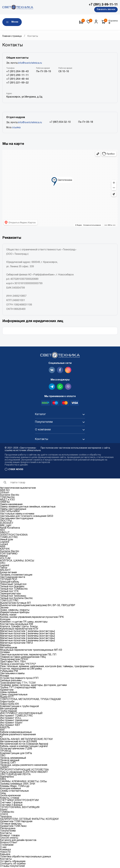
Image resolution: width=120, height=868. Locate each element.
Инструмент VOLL (11, 719)
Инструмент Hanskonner (14, 721)
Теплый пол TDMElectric (14, 590)
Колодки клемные (10, 789)
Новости (5, 853)
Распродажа (8, 829)
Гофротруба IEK (9, 705)
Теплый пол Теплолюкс (13, 597)
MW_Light (6, 526)
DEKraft (5, 493)
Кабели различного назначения (18, 735)
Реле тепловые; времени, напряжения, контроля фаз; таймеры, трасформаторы (47, 667)
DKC (3, 564)
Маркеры (5, 646)
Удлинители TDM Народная (16, 822)
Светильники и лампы (12, 674)
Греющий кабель (10, 583)
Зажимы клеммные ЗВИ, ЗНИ (17, 785)
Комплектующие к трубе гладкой (19, 707)
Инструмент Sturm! (11, 723)
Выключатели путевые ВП (15, 604)
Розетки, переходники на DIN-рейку (21, 669)
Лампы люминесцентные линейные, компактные (28, 507)
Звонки (4, 608)
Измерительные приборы (15, 613)
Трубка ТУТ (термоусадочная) (18, 688)
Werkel (4, 557)
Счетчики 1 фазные (11, 803)
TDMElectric (7, 813)
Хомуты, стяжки (10, 799)
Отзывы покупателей (12, 867)
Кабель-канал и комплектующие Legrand (24, 747)
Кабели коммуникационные (16, 733)
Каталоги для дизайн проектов (18, 841)
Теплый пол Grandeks (12, 587)
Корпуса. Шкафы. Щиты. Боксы (19, 627)
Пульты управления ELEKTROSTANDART (24, 773)
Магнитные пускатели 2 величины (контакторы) (27, 634)
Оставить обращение (13, 862)
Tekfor (4, 568)
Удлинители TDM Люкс (13, 827)
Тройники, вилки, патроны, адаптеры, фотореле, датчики (33, 686)
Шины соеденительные (14, 695)
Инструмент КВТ (10, 726)
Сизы (3, 794)
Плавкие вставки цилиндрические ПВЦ (23, 658)
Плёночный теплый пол (13, 585)
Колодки (5, 620)
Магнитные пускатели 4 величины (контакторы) (27, 639)
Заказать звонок (106, 9)
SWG (3, 780)
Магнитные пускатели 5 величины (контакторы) (27, 641)
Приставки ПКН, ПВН (13, 662)
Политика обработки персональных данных (25, 857)
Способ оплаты (9, 839)
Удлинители (7, 691)
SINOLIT (5, 533)
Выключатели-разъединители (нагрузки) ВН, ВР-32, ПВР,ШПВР (38, 606)
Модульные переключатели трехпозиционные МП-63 (31, 651)
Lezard (4, 545)
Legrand (5, 543)
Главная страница (12, 37)
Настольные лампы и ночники (17, 514)
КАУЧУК (5, 550)
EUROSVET (7, 524)
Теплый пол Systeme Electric (16, 599)
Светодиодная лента (12, 578)
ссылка (16, 128)
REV (2, 531)
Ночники (5, 653)
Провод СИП (8, 763)
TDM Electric (7, 498)
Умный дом (6, 540)
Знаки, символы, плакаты (15, 611)
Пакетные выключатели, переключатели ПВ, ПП (28, 655)
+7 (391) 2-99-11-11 (103, 5)
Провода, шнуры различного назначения (24, 766)
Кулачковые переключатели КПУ (19, 630)
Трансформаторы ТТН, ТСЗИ (18, 684)
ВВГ (3, 731)
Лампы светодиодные (13, 510)
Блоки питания (8, 573)
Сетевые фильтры (11, 824)
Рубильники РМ (9, 672)
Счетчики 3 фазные (11, 806)
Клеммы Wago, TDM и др (15, 787)
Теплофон (6, 817)
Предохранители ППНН (14, 660)
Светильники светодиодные (17, 519)
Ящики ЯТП (7, 698)
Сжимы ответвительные (14, 792)
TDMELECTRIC (9, 538)
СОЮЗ (4, 815)
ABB (3, 547)
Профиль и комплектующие (16, 576)
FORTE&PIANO (9, 554)
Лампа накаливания (11, 505)
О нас (3, 848)
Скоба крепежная (10, 796)
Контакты (6, 834)
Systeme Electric (10, 496)
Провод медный (10, 761)
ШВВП (4, 768)
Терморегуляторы (10, 594)
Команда (5, 850)
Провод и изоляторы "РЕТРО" (18, 665)
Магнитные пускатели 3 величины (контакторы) (27, 637)
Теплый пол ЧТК (9, 592)
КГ (2, 738)
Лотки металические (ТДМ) (16, 749)
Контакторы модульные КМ (16, 625)
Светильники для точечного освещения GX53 (27, 517)
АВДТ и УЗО (7, 500)
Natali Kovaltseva (10, 529)
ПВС (3, 756)
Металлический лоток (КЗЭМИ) (18, 742)
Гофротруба (7, 702)
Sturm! (4, 810)
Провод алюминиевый (13, 759)
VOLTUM (5, 559)
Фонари (4, 677)
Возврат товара (10, 836)
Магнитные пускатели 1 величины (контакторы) (27, 632)
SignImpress (7, 778)
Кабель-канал (8, 615)
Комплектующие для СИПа (16, 754)
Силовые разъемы (11, 681)
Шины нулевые (9, 693)
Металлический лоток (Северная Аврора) (24, 745)
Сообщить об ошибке (13, 864)
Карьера (5, 855)
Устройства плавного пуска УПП (19, 679)
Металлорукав (9, 648)
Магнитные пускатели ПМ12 (16, 644)
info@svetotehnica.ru (30, 64)
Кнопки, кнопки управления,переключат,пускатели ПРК (32, 618)
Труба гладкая (8, 712)
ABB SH (5, 491)
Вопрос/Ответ (9, 843)
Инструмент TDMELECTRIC (16, 716)
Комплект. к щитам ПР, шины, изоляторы (24, 623)
